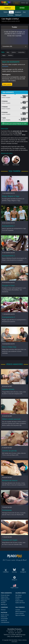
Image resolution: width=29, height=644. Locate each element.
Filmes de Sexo (5, 595)
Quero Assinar (20, 613)
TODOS (6, 12)
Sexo (11, 12)
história (10, 55)
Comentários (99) (7, 46)
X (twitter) (6, 571)
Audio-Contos (19, 601)
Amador (3, 603)
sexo (8, 52)
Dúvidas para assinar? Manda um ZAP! (15, 124)
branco (14, 52)
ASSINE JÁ (8, 8)
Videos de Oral (5, 599)
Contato (18, 610)
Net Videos (19, 595)
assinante (5, 66)
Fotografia (4, 601)
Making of (4, 604)
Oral (24, 12)
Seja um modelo (20, 615)
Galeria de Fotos (20, 603)
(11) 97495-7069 (14, 635)
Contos (18, 599)
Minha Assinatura (21, 612)
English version (15, 588)
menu (25, 3)
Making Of (18, 15)
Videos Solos (5, 597)
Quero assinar (7, 84)
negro (4, 55)
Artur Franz (6, 165)
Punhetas (10, 15)
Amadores (18, 12)
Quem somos (5, 615)
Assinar (17, 3)
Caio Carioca (16, 165)
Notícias (3, 610)
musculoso (21, 52)
